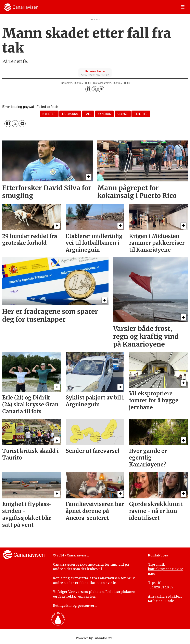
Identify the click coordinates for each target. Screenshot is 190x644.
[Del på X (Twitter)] (95, 89)
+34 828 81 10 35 (161, 587)
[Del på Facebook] (88, 89)
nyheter (49, 114)
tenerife (141, 114)
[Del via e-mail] (101, 89)
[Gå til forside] (21, 7)
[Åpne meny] (183, 7)
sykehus (104, 114)
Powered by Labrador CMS (95, 638)
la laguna (70, 114)
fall (88, 114)
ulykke (123, 114)
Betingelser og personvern (75, 606)
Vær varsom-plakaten (86, 592)
